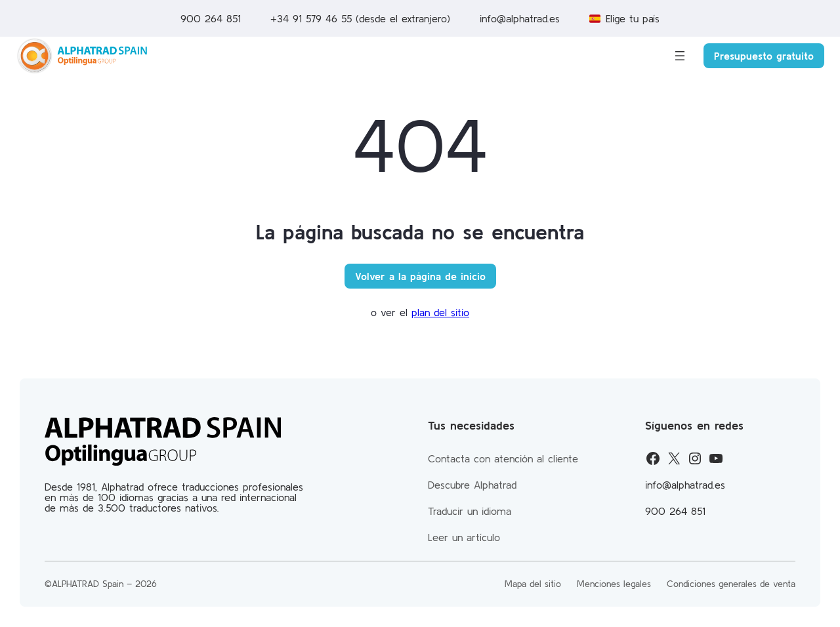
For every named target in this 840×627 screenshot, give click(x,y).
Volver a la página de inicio (420, 276)
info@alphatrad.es (520, 18)
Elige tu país (633, 18)
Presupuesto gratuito (764, 56)
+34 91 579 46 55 (313, 18)
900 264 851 (211, 18)
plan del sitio (440, 312)
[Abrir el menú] (680, 56)
